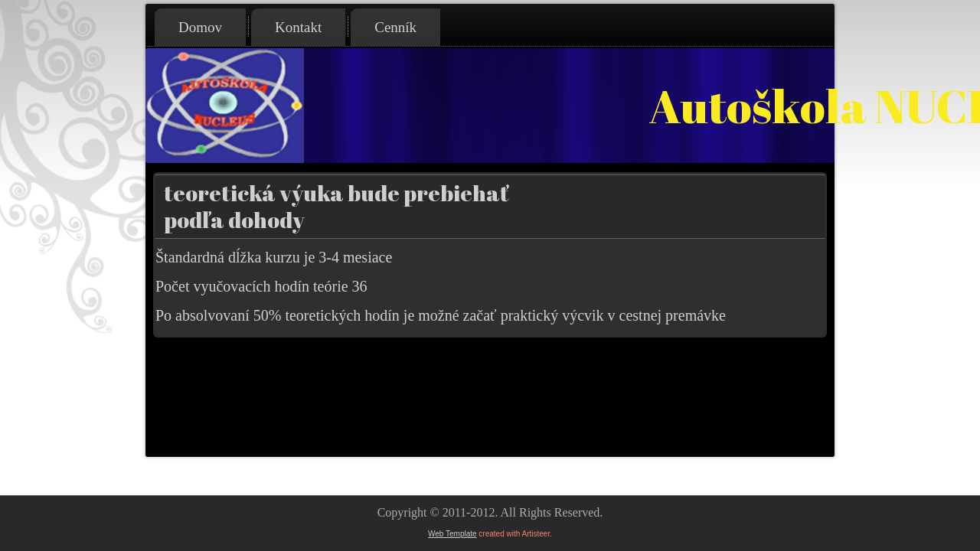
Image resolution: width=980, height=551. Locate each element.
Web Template (452, 534)
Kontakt (298, 27)
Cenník (395, 27)
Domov (200, 27)
